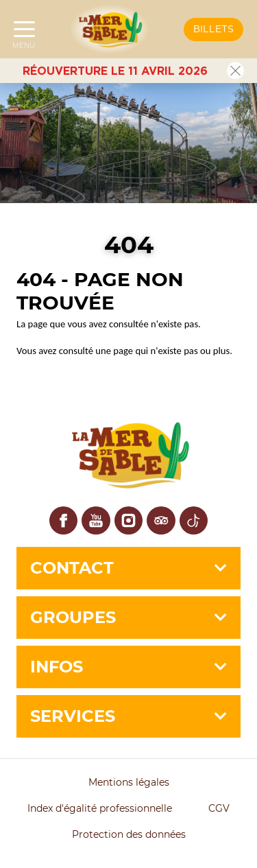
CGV (219, 808)
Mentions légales (129, 782)
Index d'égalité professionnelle (100, 808)
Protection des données (129, 834)
